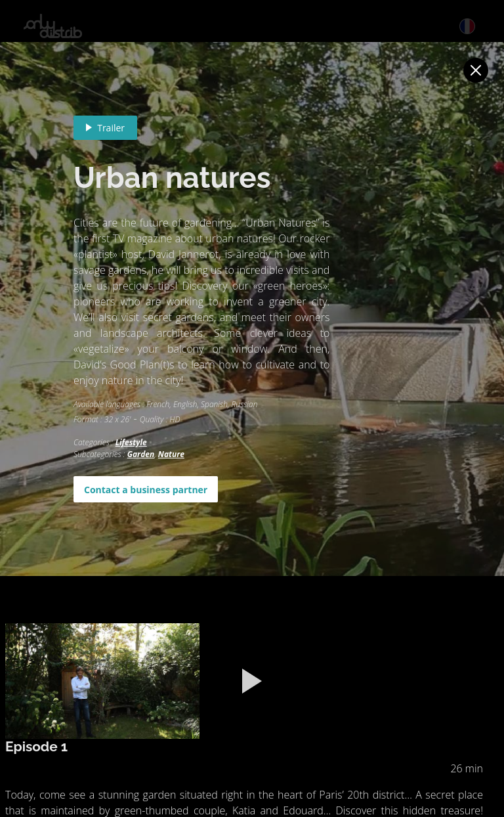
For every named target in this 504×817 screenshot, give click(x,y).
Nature (171, 454)
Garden (141, 454)
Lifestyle (131, 442)
